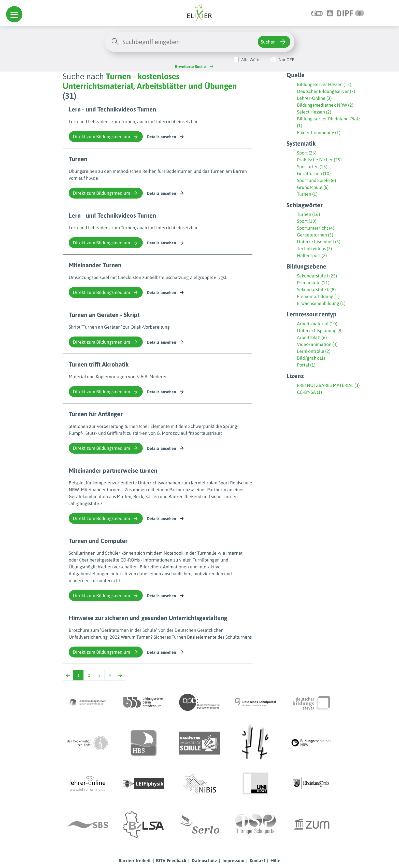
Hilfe (275, 860)
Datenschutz (204, 860)
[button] (14, 14)
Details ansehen (166, 137)
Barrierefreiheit (135, 860)
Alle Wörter (252, 60)
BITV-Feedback (171, 860)
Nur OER (287, 60)
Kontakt (257, 860)
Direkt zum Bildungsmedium (106, 137)
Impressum (233, 860)
